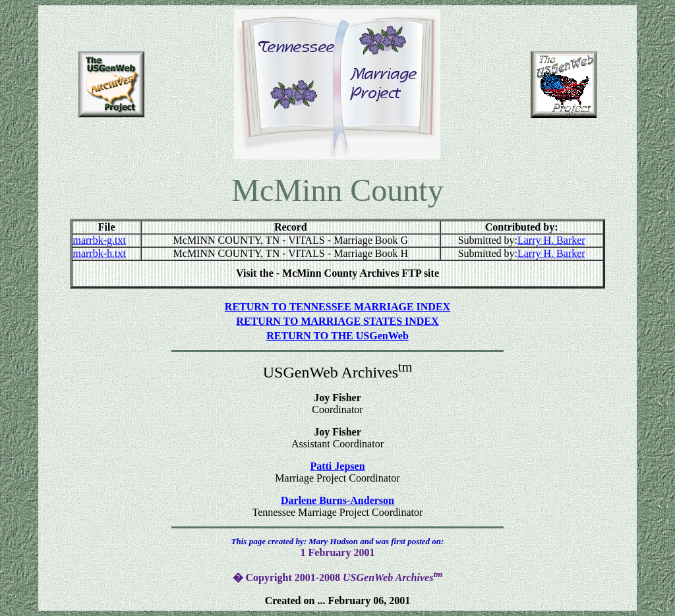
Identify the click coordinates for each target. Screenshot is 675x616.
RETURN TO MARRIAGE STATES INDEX (337, 321)
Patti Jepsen (337, 466)
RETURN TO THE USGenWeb (337, 336)
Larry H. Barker (551, 240)
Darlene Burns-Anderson (337, 500)
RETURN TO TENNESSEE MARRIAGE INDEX (337, 307)
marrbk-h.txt (99, 253)
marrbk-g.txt (99, 240)
